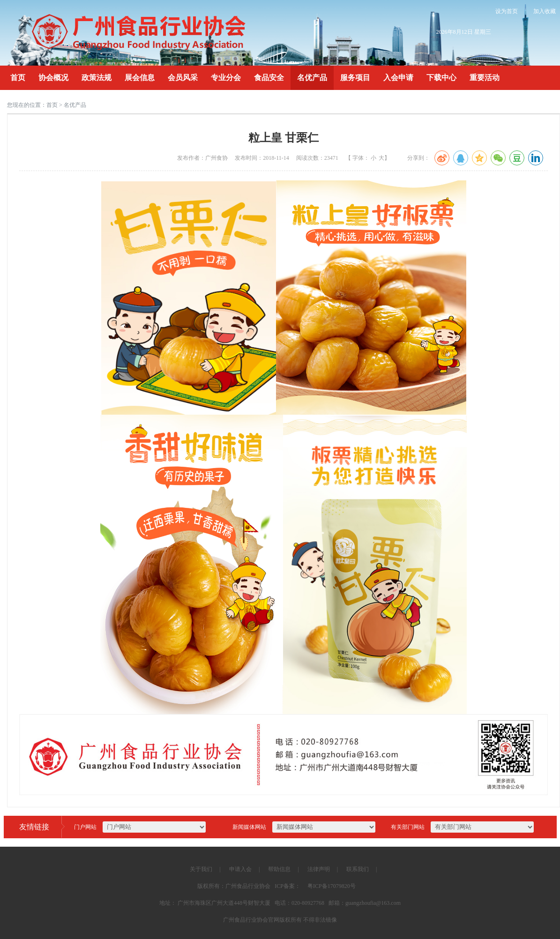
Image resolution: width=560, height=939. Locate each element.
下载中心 (441, 78)
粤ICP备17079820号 (332, 886)
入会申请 (398, 78)
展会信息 (140, 78)
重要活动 (485, 78)
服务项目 (355, 78)
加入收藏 (545, 11)
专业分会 (226, 78)
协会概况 (53, 78)
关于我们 (201, 869)
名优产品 (312, 78)
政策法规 (97, 78)
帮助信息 (279, 869)
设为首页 (507, 11)
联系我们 (358, 869)
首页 (18, 78)
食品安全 (269, 78)
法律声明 (319, 869)
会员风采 (183, 78)
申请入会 (240, 869)
